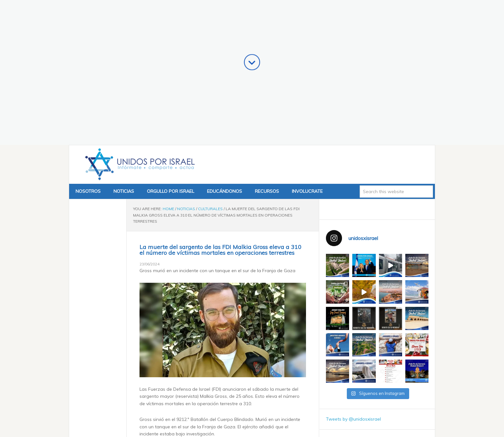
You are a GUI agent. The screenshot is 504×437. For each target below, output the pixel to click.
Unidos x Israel (139, 44)
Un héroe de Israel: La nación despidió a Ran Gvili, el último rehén (221, 377)
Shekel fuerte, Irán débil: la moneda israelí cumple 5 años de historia (225, 370)
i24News (171, 329)
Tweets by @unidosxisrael (353, 299)
